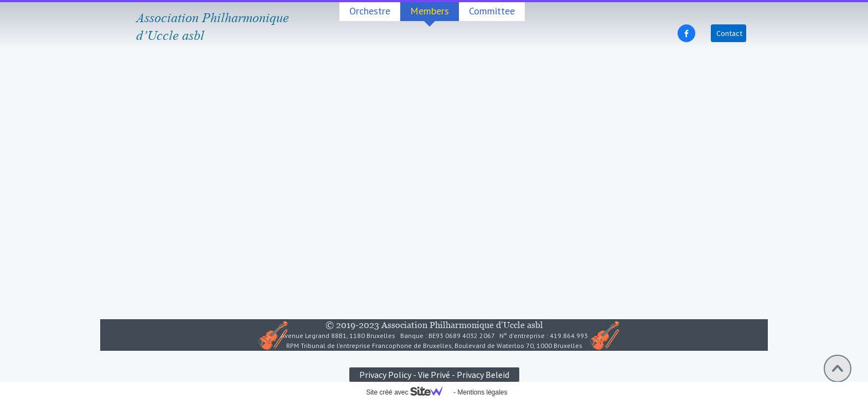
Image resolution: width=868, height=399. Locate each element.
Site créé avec (409, 392)
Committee (492, 11)
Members (430, 11)
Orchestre (370, 11)
